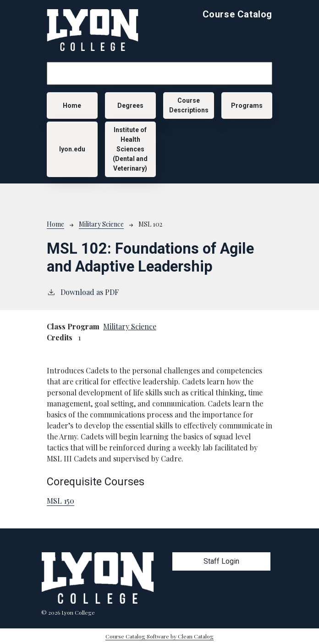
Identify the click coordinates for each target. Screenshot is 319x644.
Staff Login (221, 561)
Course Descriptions (189, 105)
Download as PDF (83, 292)
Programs (247, 105)
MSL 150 (60, 501)
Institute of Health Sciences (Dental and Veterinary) (130, 149)
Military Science (101, 224)
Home (72, 105)
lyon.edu (72, 149)
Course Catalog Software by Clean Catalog (159, 636)
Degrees (130, 105)
